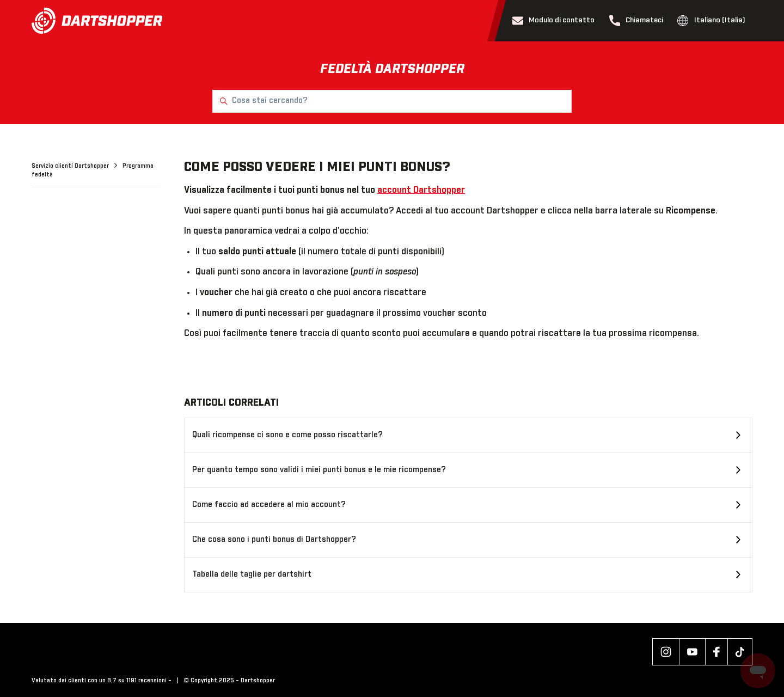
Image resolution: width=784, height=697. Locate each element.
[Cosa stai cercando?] (392, 101)
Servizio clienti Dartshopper (71, 166)
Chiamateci (636, 21)
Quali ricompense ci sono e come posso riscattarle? (287, 435)
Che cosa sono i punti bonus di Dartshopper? (274, 540)
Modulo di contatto (554, 21)
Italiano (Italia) (711, 21)
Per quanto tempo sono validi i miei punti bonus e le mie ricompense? (319, 470)
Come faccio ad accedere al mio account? (269, 505)
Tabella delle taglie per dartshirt (252, 574)
